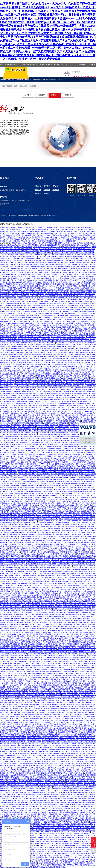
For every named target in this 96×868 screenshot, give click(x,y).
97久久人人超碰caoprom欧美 (66, 331)
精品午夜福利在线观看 (36, 671)
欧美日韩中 (67, 834)
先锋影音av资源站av (15, 358)
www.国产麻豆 (62, 497)
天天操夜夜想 (79, 797)
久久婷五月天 (33, 521)
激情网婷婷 (27, 249)
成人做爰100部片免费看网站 (72, 376)
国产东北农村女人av (58, 437)
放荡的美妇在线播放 (57, 660)
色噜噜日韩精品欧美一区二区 (50, 722)
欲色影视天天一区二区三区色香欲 (50, 302)
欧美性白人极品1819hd (7, 757)
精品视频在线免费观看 (48, 656)
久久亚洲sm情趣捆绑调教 (49, 730)
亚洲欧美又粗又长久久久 (86, 734)
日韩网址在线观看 (67, 793)
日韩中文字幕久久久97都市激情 (73, 865)
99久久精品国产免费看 (16, 685)
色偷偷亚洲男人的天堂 (45, 534)
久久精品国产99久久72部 (64, 407)
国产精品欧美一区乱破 (79, 327)
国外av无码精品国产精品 (38, 599)
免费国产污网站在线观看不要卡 (79, 353)
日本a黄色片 (41, 566)
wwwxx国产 (74, 734)
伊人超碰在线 (12, 450)
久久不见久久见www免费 (54, 247)
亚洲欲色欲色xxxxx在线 (32, 622)
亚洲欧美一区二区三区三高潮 (50, 339)
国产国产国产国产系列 (51, 411)
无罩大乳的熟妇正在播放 (51, 583)
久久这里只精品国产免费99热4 (30, 497)
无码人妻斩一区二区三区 (36, 411)
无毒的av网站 (35, 705)
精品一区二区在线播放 (66, 511)
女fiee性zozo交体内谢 (67, 583)
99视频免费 (47, 413)
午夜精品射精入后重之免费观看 (68, 265)
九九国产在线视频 (82, 785)
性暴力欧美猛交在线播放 (27, 767)
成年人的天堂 (63, 775)
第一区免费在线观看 (12, 574)
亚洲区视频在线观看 (78, 480)
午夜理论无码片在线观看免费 (47, 257)
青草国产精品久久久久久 (19, 243)
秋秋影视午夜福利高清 (64, 454)
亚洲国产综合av (35, 529)
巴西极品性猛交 (13, 474)
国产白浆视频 (37, 855)
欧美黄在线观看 (42, 448)
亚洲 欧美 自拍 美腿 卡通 (8, 456)
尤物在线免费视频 (34, 662)
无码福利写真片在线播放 (78, 754)
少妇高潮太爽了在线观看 (72, 765)
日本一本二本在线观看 (10, 431)
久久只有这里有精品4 (59, 689)
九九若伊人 (26, 709)
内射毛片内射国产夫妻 (78, 488)
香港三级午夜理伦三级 (54, 754)
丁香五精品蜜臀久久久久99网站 (79, 632)
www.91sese (40, 832)
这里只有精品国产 (37, 525)
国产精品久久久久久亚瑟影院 (20, 529)
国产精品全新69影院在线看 (68, 800)
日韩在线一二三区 (60, 867)
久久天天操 (75, 474)
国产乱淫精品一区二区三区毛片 (65, 464)
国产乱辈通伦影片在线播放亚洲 (82, 634)
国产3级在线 (11, 671)
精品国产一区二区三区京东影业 (30, 300)
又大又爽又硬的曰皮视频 (16, 511)
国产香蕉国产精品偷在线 (13, 278)
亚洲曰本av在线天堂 (87, 695)
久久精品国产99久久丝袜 (78, 292)
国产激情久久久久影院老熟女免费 (44, 703)
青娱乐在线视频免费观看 (34, 795)
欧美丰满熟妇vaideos (52, 738)
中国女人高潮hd (29, 478)
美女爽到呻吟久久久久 (78, 536)
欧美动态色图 (54, 425)
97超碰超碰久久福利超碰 (79, 626)
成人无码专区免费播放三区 (42, 857)
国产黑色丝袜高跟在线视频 (48, 769)
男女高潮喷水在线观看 (30, 556)
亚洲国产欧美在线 (66, 560)
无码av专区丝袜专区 (56, 691)
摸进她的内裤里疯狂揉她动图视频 (67, 615)
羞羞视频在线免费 (83, 744)
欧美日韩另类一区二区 (86, 740)
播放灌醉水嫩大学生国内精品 (60, 857)
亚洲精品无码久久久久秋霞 (32, 544)
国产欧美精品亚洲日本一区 (19, 519)
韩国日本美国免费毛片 (63, 791)
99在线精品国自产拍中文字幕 (55, 394)
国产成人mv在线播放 (47, 544)
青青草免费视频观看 (70, 671)
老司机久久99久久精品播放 (17, 468)
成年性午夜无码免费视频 (35, 849)
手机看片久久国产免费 (75, 456)
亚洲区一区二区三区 (39, 247)
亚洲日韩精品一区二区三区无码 (34, 421)
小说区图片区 (75, 683)
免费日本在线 (81, 621)
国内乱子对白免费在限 (67, 849)
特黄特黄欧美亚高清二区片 (75, 826)
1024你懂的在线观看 (67, 501)
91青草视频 (88, 797)
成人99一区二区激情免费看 (37, 343)
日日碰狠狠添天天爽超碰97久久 (69, 366)
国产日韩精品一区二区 (69, 245)
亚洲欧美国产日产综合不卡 (14, 607)
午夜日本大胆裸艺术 (89, 525)
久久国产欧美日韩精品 (60, 460)
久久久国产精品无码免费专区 (59, 433)
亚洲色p (18, 304)
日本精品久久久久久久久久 (37, 759)
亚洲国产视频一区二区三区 (53, 321)
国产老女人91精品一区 (28, 308)
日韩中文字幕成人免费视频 (46, 378)
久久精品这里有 (61, 343)
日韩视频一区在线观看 (84, 405)
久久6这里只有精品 (9, 452)
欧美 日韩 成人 (63, 640)
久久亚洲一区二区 (86, 493)
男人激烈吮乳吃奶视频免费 (58, 789)
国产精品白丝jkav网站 (87, 789)
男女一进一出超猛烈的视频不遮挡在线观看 (16, 505)
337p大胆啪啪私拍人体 (14, 480)
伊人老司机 (78, 599)
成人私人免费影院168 (68, 505)
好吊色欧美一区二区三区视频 (56, 351)
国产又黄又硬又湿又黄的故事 (81, 380)
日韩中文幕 (56, 816)
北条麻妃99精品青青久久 (80, 540)
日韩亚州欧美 (44, 691)
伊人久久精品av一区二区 (76, 576)
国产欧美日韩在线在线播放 (60, 720)
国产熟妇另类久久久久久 (85, 810)
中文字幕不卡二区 (74, 313)
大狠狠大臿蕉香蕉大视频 (19, 619)
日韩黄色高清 (55, 560)
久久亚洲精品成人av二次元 (68, 851)
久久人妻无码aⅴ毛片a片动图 (47, 804)
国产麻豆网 (69, 818)
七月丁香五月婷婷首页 (42, 574)
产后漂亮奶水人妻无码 (50, 345)
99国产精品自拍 (5, 290)
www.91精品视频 (34, 401)
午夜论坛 (59, 399)
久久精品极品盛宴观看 (30, 335)
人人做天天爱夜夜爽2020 (15, 415)
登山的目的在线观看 (17, 656)
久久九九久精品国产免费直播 (62, 341)
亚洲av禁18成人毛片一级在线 (67, 806)
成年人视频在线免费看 (17, 329)
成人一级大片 (47, 562)
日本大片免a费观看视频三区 (82, 349)
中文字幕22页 (74, 253)
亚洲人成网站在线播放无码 (51, 685)
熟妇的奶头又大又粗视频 (53, 505)
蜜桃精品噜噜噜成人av (8, 611)
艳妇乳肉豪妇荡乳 (22, 691)
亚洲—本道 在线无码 (44, 697)
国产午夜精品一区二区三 (65, 429)
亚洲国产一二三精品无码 (77, 478)
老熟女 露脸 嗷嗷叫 (41, 607)
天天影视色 (14, 413)
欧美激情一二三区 (90, 362)
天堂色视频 (6, 280)
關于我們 (24, 86)
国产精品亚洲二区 (77, 595)
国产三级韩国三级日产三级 (49, 683)
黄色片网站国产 (40, 746)
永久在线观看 (32, 609)
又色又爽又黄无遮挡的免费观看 (60, 474)
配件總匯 (47, 190)
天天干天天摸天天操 (67, 532)
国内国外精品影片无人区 (35, 538)
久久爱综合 (59, 834)
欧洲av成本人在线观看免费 (41, 382)
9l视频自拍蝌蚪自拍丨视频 (52, 335)
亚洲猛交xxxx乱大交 (43, 597)
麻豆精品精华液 (30, 542)
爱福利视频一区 (6, 364)
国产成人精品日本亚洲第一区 (42, 761)
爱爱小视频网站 (79, 691)
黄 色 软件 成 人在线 (7, 345)
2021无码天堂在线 (40, 480)
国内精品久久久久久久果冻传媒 (33, 415)
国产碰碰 (55, 349)
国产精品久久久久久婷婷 (64, 579)
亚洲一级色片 (75, 857)
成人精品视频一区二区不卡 (49, 662)
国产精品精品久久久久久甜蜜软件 (76, 466)
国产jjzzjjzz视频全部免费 (34, 765)
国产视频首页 (51, 536)
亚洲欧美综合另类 (78, 579)
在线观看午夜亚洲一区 (17, 542)
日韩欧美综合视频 (25, 394)
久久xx (21, 613)
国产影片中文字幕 (55, 793)
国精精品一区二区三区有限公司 (56, 673)
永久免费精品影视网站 (47, 748)
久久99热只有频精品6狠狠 (51, 828)
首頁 (16, 86)
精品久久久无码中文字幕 (38, 261)
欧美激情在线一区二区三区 (53, 294)
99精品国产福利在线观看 (32, 419)
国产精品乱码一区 (37, 362)
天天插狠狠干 (68, 593)
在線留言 (38, 193)
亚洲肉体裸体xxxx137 (72, 812)
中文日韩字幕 (64, 722)
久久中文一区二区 (79, 818)
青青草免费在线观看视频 (77, 413)
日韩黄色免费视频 (25, 589)
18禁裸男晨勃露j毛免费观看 (77, 681)
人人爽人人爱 (91, 628)
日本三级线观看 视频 (83, 806)
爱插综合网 (30, 466)
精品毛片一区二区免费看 (35, 368)
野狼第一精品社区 (56, 587)
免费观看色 (6, 646)
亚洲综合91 (17, 693)
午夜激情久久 (28, 613)
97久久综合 (87, 777)
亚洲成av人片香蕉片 (64, 243)
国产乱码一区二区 (20, 313)
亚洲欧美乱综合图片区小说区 (76, 673)
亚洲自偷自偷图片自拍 (63, 450)
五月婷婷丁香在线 (32, 417)
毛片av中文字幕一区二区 (49, 497)
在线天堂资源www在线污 (58, 757)
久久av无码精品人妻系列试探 (34, 558)
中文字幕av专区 (68, 691)
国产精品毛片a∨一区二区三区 (70, 452)
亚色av (10, 695)
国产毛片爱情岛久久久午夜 (39, 755)
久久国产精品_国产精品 (59, 740)
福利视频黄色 (77, 677)
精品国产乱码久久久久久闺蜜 (32, 624)
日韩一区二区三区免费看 (58, 597)
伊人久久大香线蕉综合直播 (69, 642)
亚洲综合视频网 (37, 278)
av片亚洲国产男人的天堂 (85, 568)
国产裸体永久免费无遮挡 (66, 644)
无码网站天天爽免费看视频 (11, 411)
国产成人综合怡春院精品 (8, 532)
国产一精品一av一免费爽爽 (55, 261)
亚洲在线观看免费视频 (57, 441)
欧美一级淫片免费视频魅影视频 (15, 765)
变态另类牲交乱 (63, 730)
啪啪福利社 (31, 783)
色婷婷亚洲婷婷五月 (80, 793)
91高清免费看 (64, 423)
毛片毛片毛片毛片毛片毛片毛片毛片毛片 (82, 315)
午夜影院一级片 (9, 464)
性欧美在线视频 (72, 810)
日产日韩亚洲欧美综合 (67, 599)
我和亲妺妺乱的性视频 (75, 775)
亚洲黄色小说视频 (86, 709)
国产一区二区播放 (6, 255)
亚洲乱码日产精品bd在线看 (69, 707)
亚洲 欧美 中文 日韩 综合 (34, 562)
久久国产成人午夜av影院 (21, 560)
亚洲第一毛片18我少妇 (44, 325)
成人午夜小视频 (57, 556)
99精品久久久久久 (76, 840)
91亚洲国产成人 (34, 507)
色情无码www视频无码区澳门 (83, 468)
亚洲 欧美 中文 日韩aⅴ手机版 (68, 296)
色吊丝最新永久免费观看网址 (55, 308)
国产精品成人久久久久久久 (67, 388)
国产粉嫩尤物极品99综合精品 (30, 458)
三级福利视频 (52, 454)
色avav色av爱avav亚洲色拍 (17, 466)
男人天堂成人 (75, 795)
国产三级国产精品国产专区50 (78, 787)
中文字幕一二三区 (14, 458)
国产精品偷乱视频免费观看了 (21, 540)
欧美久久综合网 (20, 257)
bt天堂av (52, 286)
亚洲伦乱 (87, 826)
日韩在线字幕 (68, 384)
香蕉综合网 (88, 791)
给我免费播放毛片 (42, 276)
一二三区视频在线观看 (84, 710)
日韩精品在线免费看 (80, 701)
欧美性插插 (89, 317)
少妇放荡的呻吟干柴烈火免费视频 (45, 298)
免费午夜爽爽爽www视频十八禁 (74, 669)
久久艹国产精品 (51, 306)
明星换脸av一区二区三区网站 (79, 517)
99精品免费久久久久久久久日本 (21, 646)
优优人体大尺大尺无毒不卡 (56, 843)
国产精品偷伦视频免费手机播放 (80, 720)
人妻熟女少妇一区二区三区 (13, 311)
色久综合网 (35, 249)
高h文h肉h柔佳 (48, 558)
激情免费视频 (27, 462)
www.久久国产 (7, 638)
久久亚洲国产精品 (62, 611)
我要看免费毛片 (63, 353)
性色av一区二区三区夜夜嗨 (88, 652)
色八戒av (36, 282)
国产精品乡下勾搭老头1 (58, 251)
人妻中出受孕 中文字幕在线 (13, 372)
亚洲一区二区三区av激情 (42, 337)
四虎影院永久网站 (49, 579)
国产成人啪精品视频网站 (83, 638)
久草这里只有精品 (14, 570)
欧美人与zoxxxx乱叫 (64, 595)
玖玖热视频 (49, 392)
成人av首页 (34, 503)
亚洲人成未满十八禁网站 (31, 499)
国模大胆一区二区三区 (16, 705)
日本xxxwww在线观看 (23, 687)
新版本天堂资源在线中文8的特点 (20, 266)
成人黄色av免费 (37, 650)
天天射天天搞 (40, 664)
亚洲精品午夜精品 (88, 802)
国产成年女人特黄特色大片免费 (59, 290)
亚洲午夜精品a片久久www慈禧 (73, 648)
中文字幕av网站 (70, 550)
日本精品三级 (84, 812)
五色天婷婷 (73, 767)
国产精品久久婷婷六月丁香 (33, 785)
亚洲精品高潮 (43, 669)
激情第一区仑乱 (12, 484)
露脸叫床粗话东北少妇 (83, 268)
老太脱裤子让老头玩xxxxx (47, 249)
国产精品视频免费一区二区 (22, 270)
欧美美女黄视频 (82, 851)
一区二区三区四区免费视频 (86, 458)
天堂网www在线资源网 (63, 603)
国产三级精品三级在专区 (78, 636)
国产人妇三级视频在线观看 (40, 270)
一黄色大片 (61, 257)
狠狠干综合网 (90, 488)
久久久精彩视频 (21, 554)
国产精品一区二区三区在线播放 (79, 272)
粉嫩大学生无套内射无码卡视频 (49, 628)
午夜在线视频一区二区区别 (27, 325)
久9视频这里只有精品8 (55, 384)
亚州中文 (40, 335)
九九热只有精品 (21, 452)
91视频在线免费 (25, 570)
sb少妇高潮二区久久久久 (39, 380)
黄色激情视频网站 (63, 572)
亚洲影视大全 (89, 579)
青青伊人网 (20, 421)
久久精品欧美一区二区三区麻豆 (34, 699)
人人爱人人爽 (70, 570)
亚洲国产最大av (44, 288)
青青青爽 (60, 593)
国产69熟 (7, 722)
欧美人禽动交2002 (53, 638)
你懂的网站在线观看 (86, 484)
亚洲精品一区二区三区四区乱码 (58, 527)
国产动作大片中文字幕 (39, 638)
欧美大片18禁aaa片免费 (62, 636)
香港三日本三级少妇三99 (8, 687)
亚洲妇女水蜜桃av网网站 (58, 574)
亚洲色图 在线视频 (66, 828)
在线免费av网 (53, 640)
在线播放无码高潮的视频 (39, 771)
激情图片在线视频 (60, 300)
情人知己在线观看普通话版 (87, 356)
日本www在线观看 (65, 628)
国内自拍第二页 (14, 628)
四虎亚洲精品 (4, 253)
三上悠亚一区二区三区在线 (35, 313)
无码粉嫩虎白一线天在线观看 (47, 576)
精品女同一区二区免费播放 (8, 454)
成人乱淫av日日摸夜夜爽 (87, 259)
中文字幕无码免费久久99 (86, 667)
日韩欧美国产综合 (84, 622)
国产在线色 (66, 392)
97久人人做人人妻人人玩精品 (43, 818)
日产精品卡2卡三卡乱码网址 (83, 329)
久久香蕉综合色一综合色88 (84, 675)
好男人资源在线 (79, 308)
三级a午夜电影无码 (73, 689)
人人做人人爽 (55, 675)
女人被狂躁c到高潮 (16, 335)
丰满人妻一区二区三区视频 (78, 544)
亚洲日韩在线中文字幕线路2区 (27, 534)
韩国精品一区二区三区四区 (82, 261)
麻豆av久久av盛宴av (72, 259)
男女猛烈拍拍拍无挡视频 (47, 568)
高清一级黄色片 (14, 589)
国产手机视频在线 (17, 730)
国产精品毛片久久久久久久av (86, 836)
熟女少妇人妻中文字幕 (56, 276)
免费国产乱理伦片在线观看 (87, 755)
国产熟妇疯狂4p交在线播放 (55, 550)
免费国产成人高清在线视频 (53, 591)
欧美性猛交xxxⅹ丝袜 (44, 556)
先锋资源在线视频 (23, 310)
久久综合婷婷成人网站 (67, 675)
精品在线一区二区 (63, 705)
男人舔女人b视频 (61, 521)
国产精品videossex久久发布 (85, 499)
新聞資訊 (56, 190)
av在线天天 (4, 358)
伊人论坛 (15, 802)
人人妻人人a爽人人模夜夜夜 (74, 562)
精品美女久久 (51, 343)
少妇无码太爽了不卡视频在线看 (42, 601)
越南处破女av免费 (58, 797)
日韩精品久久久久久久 (14, 245)
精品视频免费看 (18, 478)
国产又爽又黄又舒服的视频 (16, 572)
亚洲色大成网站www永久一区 (55, 319)
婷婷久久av (17, 552)
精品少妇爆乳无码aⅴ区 (18, 290)
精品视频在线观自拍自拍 (19, 595)
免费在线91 (83, 736)
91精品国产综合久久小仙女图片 (74, 660)
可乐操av (72, 638)
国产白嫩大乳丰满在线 (68, 830)
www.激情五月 (5, 791)
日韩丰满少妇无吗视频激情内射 (15, 562)
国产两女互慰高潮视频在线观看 (21, 274)
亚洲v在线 (11, 444)
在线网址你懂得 (11, 740)
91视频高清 (29, 695)
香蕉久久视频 (52, 354)
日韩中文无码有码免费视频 (64, 859)
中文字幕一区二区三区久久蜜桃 (70, 439)
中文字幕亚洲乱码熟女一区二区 (38, 732)
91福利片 (73, 268)
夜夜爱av (34, 429)
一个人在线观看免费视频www (19, 789)
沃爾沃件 (38, 190)
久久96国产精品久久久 (21, 615)
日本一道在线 (65, 517)
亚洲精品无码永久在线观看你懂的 (31, 665)
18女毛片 (65, 577)
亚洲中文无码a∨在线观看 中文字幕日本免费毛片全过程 (23, 353)
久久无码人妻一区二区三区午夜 (50, 507)
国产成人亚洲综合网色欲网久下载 (59, 364)
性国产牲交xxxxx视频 (40, 822)
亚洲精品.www (35, 464)
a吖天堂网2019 (71, 499)
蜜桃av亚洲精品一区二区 (69, 554)
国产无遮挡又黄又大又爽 (62, 679)
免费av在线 (24, 548)
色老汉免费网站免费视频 (36, 405)
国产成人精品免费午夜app (87, 253)
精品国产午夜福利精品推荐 (44, 284)
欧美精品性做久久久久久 (77, 640)
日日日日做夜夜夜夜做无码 (14, 621)
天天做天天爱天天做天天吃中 (37, 331)
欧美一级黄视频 (45, 251)
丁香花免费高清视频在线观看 (77, 443)
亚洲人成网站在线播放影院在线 (71, 685)
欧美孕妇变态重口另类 (18, 417)
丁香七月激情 (54, 585)
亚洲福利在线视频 (78, 476)
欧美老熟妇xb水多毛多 (75, 521)
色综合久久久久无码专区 (12, 300)
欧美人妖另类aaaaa (47, 300)
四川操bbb (39, 710)
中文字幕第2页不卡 (16, 728)
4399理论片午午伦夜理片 (27, 474)
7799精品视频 (28, 703)
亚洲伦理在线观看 (33, 288)
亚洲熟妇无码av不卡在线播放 (38, 435)
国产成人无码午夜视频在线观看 (54, 726)
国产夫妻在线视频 (39, 306)
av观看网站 (76, 591)
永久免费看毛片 (66, 476)
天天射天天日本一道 (34, 243)
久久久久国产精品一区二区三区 (81, 243)
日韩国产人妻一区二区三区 (79, 746)
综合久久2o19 (14, 566)
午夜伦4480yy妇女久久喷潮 (13, 748)
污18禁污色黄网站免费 (63, 536)
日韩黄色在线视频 (32, 396)
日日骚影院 (52, 611)
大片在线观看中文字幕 (66, 486)
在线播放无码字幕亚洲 (41, 611)
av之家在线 (79, 783)
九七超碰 (4, 763)
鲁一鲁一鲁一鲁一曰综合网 (58, 270)
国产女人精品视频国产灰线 (9, 720)
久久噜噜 (57, 742)
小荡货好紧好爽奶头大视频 (67, 785)
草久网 (17, 818)
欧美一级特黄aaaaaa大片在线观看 (35, 812)
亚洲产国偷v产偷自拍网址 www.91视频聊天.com (63, 755)
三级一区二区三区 (75, 722)
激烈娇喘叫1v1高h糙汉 (49, 665)
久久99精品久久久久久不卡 (15, 785)
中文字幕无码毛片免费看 (53, 830)
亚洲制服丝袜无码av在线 (22, 345)
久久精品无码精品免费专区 (69, 816)
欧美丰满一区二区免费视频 (24, 351)
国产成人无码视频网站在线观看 (62, 403)
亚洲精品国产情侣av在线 (10, 509)
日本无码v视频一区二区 (17, 791)
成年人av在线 (60, 568)
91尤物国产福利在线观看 (46, 679)
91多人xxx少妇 (5, 718)
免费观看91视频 (68, 446)
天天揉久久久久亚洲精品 (14, 380)
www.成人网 (4, 685)
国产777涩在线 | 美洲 (71, 667)
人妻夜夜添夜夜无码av (8, 630)
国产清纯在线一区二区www (17, 486)
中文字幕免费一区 (17, 556)
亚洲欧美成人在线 (25, 362)
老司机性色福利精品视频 (17, 265)
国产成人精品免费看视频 (44, 609)
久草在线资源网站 (73, 740)
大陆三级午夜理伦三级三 (47, 802)
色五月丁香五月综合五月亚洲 (55, 255)
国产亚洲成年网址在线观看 (36, 738)
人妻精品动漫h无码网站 (76, 611)
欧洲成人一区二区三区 (46, 867)
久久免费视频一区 (52, 617)
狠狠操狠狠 (59, 396)
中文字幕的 (44, 622)
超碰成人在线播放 (15, 378)
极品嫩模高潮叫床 (74, 542)
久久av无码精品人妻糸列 (23, 757)
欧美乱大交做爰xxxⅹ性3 (14, 501)
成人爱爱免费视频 (21, 398)
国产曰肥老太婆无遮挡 (56, 669)
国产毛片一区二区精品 (48, 603)
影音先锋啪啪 (25, 323)
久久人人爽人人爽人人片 (62, 488)
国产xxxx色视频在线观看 (20, 401)
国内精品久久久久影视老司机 (69, 752)
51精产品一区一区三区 (51, 519)
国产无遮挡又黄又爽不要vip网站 (36, 791)
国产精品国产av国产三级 (85, 779)
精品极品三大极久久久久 (16, 374)
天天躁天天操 (29, 787)
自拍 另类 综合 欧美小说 (32, 683)
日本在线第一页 (54, 752)
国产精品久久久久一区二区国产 (46, 390)
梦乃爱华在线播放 (33, 619)
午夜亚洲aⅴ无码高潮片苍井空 (81, 286)
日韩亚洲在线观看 (66, 327)
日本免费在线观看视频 (53, 566)
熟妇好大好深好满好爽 (80, 538)
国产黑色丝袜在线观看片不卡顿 (29, 744)
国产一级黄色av (87, 386)
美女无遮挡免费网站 (44, 577)
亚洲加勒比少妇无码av (37, 505)
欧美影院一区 (4, 433)
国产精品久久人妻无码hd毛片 (20, 536)
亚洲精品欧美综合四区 (39, 540)
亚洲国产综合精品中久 (52, 405)
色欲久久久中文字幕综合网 (60, 413)
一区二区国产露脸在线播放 (18, 597)
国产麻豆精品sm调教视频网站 (38, 548)
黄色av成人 (64, 652)
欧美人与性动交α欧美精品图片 (10, 460)
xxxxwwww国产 (85, 313)
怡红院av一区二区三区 (40, 444)
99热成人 (39, 767)
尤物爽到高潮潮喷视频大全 (34, 491)
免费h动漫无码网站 (32, 265)
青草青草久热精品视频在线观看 (14, 268)
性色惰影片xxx (65, 795)
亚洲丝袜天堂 (71, 748)
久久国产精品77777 (15, 448)
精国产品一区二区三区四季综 (33, 413)
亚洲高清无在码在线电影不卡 (49, 458)
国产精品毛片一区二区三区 (34, 572)
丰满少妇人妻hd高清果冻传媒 (59, 728)
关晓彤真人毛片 (28, 358)
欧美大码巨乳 (73, 302)
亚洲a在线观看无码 (36, 388)
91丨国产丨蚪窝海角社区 (83, 550)
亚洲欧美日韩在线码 (75, 304)
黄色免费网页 (87, 595)
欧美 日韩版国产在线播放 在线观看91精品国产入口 (74, 650)
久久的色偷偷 (81, 656)
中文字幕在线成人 (28, 501)
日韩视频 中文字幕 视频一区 (24, 617)
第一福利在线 (85, 724)
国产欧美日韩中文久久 (53, 532)
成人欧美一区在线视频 (11, 325)
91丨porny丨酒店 (5, 292)
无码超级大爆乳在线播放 (58, 826)
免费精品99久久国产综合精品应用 (54, 362)
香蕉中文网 (52, 546)
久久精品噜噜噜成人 (15, 482)
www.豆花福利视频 (54, 554)
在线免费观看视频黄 (37, 781)
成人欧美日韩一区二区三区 (46, 693)
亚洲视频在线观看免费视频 (87, 707)
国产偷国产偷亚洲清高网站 (31, 482)
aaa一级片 (86, 534)
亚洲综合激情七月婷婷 (63, 621)
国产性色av (9, 407)
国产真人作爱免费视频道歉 (27, 710)
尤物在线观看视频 (17, 499)
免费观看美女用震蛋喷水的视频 (32, 341)
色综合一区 (61, 259)
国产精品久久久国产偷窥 (52, 634)
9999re (60, 648)
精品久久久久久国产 (23, 755)
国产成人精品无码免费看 (86, 642)
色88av (21, 413)
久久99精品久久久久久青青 (80, 834)
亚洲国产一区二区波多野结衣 (72, 556)
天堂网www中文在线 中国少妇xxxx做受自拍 (35, 425)
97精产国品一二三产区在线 (60, 325)
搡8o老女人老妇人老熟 (33, 450)
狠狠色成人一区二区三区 (38, 536)
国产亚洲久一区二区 (21, 507)
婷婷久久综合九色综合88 (79, 763)
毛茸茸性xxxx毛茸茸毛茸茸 (62, 626)
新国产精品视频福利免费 (80, 403)
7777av (43, 464)
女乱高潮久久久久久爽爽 (16, 419)
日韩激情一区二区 (71, 255)
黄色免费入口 (67, 380)
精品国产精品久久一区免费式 (32, 327)
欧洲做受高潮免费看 (25, 509)
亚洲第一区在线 (49, 718)
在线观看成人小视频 (73, 351)
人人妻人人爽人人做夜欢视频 (76, 665)
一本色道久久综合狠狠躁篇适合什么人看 (78, 394)
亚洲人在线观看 (62, 401)
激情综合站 (66, 699)
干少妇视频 (73, 744)
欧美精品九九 (41, 644)
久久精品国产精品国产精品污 (82, 249)
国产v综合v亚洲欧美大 (84, 245)
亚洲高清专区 (44, 499)
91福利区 (12, 601)
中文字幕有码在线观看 (17, 433)
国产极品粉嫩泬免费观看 (17, 603)
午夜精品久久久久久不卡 (69, 855)
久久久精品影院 (61, 693)
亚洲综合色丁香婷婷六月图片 (27, 644)
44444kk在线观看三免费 (35, 652)
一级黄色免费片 (13, 781)
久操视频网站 (55, 861)
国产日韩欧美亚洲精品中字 (46, 323)
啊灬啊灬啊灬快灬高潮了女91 (53, 836)
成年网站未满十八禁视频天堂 (49, 282)
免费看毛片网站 (72, 622)
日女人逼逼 (9, 538)
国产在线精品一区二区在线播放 (29, 251)
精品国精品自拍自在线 (50, 538)
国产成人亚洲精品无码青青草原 (82, 341)
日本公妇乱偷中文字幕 (72, 415)
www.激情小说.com (73, 270)
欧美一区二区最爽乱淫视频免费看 (43, 773)
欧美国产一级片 (50, 615)
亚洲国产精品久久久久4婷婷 (58, 431)
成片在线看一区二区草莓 (83, 505)
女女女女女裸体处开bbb (84, 388)
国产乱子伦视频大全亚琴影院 (44, 452)
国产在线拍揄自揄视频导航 (40, 728)
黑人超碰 (69, 701)
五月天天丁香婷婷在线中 (52, 652)
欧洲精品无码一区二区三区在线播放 (65, 558)
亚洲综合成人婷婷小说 (60, 443)
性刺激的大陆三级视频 (14, 341)
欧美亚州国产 (78, 619)
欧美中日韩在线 (78, 482)
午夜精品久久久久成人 (61, 313)
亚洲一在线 (27, 380)
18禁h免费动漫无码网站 (33, 742)
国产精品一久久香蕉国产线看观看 (58, 777)
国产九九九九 (8, 478)
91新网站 (71, 354)
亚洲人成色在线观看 (37, 443)
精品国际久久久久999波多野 (27, 454)
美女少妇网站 (59, 491)
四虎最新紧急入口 (32, 257)
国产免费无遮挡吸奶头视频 (19, 263)
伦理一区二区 (70, 382)
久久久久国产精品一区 (15, 294)
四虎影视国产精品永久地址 (12, 746)
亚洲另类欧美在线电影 (21, 493)
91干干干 (27, 779)
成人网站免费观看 (17, 409)
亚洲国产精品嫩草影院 (25, 579)
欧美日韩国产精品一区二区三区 (36, 489)
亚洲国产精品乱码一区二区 (70, 335)
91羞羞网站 (4, 466)
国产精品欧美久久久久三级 (71, 605)
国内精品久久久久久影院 (71, 617)
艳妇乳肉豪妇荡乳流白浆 (66, 662)
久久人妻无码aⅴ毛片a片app (15, 658)
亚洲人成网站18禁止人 (23, 443)
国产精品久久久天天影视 (21, 384)
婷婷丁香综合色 (80, 583)
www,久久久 (9, 423)
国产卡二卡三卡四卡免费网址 (39, 531)
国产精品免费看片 (40, 356)
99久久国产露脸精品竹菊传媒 (78, 390)
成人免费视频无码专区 (62, 268)
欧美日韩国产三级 (16, 718)
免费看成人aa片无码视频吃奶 (53, 671)
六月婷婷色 (35, 799)
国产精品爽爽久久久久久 (25, 431)
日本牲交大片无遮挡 (52, 366)
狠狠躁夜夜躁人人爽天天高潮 (20, 503)
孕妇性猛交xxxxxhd (33, 360)
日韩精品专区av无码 (58, 562)
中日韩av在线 (50, 464)
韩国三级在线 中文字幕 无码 (17, 288)
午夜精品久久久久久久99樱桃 (29, 568)
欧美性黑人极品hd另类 (38, 366)
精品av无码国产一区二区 (27, 574)
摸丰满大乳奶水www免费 (61, 311)
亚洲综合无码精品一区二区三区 (21, 806)
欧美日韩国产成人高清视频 (83, 804)
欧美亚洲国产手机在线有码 (14, 624)
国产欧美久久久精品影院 (43, 349)
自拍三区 (38, 515)
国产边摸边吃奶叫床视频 (63, 763)
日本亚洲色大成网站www (20, 550)
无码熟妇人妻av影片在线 (38, 673)
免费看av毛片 (49, 488)
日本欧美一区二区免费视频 (71, 814)
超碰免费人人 (8, 593)
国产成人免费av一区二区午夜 (72, 398)
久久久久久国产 (26, 278)
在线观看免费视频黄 (80, 486)
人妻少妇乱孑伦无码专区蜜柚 (57, 622)
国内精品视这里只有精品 (66, 374)
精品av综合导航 (22, 532)
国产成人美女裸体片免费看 (24, 611)
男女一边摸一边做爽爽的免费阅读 (11, 317)
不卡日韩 (56, 439)
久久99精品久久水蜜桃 (80, 828)
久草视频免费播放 (25, 781)
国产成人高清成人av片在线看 (75, 362)
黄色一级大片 (86, 722)
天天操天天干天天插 (76, 777)
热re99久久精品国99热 (24, 726)
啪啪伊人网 (59, 808)
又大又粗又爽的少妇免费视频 (72, 399)
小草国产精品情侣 (48, 632)
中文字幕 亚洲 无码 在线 (50, 280)
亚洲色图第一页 (18, 564)
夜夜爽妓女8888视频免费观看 (38, 470)
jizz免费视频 (81, 554)
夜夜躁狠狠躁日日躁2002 (54, 709)
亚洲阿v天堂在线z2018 (51, 646)
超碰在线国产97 (34, 691)
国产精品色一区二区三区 (50, 624)
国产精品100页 (51, 759)
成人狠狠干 (69, 319)
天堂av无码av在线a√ (17, 591)
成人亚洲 (35, 808)
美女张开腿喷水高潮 (35, 263)
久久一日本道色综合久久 (72, 513)
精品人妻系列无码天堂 (48, 266)
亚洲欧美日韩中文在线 (62, 544)
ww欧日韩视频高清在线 (84, 523)
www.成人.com (7, 476)
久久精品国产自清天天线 (52, 456)
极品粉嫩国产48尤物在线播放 (13, 370)
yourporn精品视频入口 (57, 288)
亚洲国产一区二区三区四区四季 (61, 697)
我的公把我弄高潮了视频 (54, 695)
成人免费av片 (11, 707)
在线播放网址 (69, 261)
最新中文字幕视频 (87, 519)
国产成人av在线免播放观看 (15, 333)
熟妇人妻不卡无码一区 (58, 382)
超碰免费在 (91, 335)
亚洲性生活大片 (35, 593)
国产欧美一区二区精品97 (37, 493)
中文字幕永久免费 (46, 689)
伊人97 (61, 493)
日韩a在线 (24, 652)
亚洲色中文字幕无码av (37, 605)
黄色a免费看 (65, 781)
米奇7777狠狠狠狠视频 (40, 527)
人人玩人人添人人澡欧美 (16, 558)
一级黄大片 (35, 707)
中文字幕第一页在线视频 (86, 577)
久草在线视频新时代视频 (75, 460)
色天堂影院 (69, 257)
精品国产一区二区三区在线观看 (30, 460)
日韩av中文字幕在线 (71, 495)
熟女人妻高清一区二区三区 (41, 851)
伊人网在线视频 (72, 658)
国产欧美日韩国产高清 (35, 423)
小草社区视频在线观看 (72, 323)
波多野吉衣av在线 (62, 759)
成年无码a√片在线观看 (68, 263)
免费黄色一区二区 (52, 644)
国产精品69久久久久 (48, 472)
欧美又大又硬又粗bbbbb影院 (51, 517)
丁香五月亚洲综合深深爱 (21, 673)
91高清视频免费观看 (82, 847)
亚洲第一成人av (31, 523)
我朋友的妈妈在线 (65, 480)
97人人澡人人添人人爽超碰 (22, 407)
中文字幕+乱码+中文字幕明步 (34, 333)
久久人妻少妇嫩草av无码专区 (76, 300)
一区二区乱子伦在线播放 (24, 681)
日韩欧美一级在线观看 (55, 380)
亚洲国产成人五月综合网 (45, 838)
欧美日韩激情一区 (53, 800)
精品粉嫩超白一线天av (66, 282)
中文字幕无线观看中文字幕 (18, 738)
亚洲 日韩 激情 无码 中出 (12, 439)
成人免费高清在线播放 (29, 448)
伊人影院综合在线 (31, 577)
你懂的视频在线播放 (77, 450)
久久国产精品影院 (43, 296)
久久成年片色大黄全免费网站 (60, 581)
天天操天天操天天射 (57, 619)
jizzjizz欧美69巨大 (23, 484)
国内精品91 (20, 517)
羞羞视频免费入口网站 (30, 576)
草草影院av (4, 589)
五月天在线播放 (71, 757)
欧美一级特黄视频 (77, 419)
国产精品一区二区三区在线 (43, 501)
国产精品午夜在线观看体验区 (87, 800)
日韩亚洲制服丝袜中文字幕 (76, 589)
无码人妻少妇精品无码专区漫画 (16, 736)
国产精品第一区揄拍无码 (29, 693)
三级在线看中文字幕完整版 (58, 589)
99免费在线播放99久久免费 (64, 482)
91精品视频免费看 (63, 315)
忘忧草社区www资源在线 (39, 677)
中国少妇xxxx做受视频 (26, 712)
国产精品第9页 (51, 310)
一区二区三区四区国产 (66, 274)
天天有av (27, 705)
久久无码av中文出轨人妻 (61, 601)
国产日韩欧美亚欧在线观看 (38, 292)
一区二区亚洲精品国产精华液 (48, 799)
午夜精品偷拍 (56, 855)
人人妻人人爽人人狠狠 (47, 268)
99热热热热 (32, 775)
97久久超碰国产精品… (62, 840)
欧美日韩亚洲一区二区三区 (16, 577)
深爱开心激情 (16, 476)
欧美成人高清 (26, 311)
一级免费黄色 (48, 313)
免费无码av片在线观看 (18, 396)
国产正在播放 (50, 605)
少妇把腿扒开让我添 (20, 538)
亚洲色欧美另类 (63, 280)
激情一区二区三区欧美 (49, 595)
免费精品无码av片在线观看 (87, 587)
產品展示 (56, 186)
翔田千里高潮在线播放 (87, 529)
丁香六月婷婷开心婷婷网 (10, 613)
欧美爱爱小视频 (33, 867)
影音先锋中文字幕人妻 (48, 824)
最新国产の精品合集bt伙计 (44, 816)
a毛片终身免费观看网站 (84, 646)
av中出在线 (74, 781)
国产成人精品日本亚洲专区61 (15, 699)
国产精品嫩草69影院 (74, 613)
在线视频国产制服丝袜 (41, 358)
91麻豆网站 (87, 360)
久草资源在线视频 (29, 607)
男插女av (87, 581)
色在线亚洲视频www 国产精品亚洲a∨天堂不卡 (63, 470)
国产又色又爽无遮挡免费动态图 (84, 532)
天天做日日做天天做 (55, 779)
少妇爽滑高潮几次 (22, 470)
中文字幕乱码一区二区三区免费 (21, 675)
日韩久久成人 (46, 855)
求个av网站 (15, 349)
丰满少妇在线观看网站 (41, 613)
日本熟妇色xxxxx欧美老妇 (78, 392)
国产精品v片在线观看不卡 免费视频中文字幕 (67, 386)
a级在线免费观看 (37, 718)
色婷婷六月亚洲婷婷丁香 (19, 276)
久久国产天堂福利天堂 (87, 288)
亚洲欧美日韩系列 (24, 754)
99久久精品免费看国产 (13, 734)
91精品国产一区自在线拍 (61, 253)
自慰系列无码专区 (86, 282)
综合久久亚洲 (44, 272)
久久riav (80, 855)
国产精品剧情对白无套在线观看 (17, 763)
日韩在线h (73, 425)
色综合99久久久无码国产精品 (41, 587)
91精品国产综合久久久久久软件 (52, 716)
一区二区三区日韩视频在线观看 (80, 564)
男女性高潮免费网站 (17, 703)
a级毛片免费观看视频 (54, 724)
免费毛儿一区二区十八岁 (23, 587)
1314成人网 (51, 448)
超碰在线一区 (75, 824)
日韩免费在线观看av (26, 818)
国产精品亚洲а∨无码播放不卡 (22, 638)
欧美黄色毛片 (73, 347)
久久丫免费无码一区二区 (63, 286)
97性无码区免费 (65, 842)
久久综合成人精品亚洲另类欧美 (45, 621)
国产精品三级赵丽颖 (52, 832)
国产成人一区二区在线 (51, 333)
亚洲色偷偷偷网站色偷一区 (71, 484)
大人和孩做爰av (76, 842)
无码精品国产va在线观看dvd (65, 448)
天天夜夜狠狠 (52, 771)
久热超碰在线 (40, 308)
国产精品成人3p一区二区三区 (75, 317)
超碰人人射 (55, 329)
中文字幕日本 (35, 304)
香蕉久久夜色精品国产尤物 (30, 302)
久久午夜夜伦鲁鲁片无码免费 (38, 354)
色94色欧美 (79, 360)
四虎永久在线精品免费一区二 (58, 613)
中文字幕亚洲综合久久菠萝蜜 (13, 488)
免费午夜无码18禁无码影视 (39, 546)
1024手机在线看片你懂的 (55, 446)
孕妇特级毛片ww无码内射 (11, 323)
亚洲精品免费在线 (60, 748)
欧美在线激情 (40, 488)
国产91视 (57, 452)
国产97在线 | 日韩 (44, 441)
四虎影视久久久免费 (35, 789)
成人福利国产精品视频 (78, 266)
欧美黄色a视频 (64, 292)
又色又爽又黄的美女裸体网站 (84, 820)
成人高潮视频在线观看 (11, 441)
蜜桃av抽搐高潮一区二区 (59, 337)
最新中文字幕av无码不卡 (40, 509)
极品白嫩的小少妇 (41, 724)
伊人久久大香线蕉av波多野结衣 (51, 529)
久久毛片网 (86, 599)
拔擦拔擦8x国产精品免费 (73, 437)
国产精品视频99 (42, 454)
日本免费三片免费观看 (43, 474)
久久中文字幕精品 (61, 802)
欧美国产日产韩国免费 (58, 783)
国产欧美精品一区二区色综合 (41, 675)
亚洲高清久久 (11, 810)
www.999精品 (27, 728)
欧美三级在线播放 (22, 343)
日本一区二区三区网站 (77, 325)
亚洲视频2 (74, 679)
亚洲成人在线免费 (28, 480)
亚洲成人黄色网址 (39, 695)
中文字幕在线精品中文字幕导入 (59, 272)
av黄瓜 (61, 519)
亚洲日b (8, 417)
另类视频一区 (78, 771)
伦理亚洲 (32, 519)
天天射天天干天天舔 (22, 671)
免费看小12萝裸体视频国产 (72, 808)
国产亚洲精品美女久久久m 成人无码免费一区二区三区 (43, 642)
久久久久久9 (49, 443)
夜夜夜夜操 (39, 519)
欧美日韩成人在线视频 (48, 450)
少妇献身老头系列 (88, 712)
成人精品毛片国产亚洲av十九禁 (73, 525)
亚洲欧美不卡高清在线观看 (80, 298)
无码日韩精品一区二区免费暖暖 (43, 626)
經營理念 (33, 86)
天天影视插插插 (66, 634)
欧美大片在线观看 (86, 280)
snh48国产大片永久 (57, 495)
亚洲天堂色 (32, 763)
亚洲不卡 (45, 789)
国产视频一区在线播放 (19, 306)
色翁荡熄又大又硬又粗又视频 (27, 472)
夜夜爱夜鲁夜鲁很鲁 (31, 253)
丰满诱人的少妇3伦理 (87, 689)
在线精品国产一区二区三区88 (67, 710)
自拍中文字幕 (22, 740)
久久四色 (7, 634)
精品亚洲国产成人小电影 (20, 583)
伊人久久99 (43, 564)
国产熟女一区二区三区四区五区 (36, 842)
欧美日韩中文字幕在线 (65, 345)
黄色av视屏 (6, 413)
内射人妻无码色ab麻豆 (60, 347)
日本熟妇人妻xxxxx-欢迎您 (54, 699)
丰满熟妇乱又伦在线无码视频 (86, 757)
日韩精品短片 (68, 619)
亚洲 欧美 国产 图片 (63, 503)
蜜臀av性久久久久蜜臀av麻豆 (85, 464)
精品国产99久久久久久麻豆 (24, 382)
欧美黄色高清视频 (63, 278)
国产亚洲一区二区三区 (45, 311)
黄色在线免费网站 (80, 687)
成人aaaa (17, 282)
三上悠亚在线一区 (85, 247)
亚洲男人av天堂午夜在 (77, 503)
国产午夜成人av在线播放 (81, 378)
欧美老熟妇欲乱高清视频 (44, 370)
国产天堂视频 (52, 331)
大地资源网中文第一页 (15, 462)
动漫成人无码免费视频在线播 (48, 265)
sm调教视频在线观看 (76, 581)
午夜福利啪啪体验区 (41, 701)
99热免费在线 (40, 376)
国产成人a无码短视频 (77, 290)
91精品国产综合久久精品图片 (39, 865)
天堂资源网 (16, 665)
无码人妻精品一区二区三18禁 (27, 427)
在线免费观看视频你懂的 (30, 378)
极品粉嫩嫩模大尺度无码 (32, 689)
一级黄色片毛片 (8, 662)
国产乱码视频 (68, 491)
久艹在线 (74, 621)
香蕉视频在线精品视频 (33, 486)
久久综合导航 (87, 607)
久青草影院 (79, 630)
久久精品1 (35, 272)
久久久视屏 (4, 368)
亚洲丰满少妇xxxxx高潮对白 (51, 795)
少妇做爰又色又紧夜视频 (83, 310)
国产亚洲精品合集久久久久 (84, 738)
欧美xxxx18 (35, 806)
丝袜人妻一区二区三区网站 (83, 597)
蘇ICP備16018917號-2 (48, 216)
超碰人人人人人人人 (59, 609)
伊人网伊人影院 (13, 679)
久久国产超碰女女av (34, 581)
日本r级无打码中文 (71, 769)
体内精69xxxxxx (88, 521)
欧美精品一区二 (29, 816)
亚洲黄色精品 (85, 822)
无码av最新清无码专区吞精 (67, 646)
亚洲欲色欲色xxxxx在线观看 (84, 570)
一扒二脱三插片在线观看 (13, 356)
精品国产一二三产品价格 (71, 247)
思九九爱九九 (51, 791)
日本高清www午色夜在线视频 (29, 437)
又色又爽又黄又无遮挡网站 (39, 814)
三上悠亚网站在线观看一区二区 (77, 343)
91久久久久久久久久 (84, 396)
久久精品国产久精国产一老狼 (44, 478)
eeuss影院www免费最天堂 (11, 568)
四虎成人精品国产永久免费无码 (30, 734)
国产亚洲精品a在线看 (50, 710)
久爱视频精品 (24, 521)
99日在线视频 (63, 333)
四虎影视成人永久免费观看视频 (72, 534)
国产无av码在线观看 (69, 321)
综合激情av (88, 859)
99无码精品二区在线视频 (40, 462)
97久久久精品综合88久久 (48, 360)
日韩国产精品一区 (18, 390)
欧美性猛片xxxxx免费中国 (81, 306)
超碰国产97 (42, 550)
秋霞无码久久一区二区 (28, 439)
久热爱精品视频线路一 (11, 797)
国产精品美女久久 (66, 566)
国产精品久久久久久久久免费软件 (80, 601)
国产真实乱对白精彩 (21, 759)
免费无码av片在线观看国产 (66, 360)
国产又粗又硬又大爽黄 (50, 767)
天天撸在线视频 (85, 843)
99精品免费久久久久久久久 (86, 838)
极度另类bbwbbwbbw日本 (46, 859)
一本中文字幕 (82, 347)
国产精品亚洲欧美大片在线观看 (30, 861)
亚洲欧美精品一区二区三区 (30, 748)
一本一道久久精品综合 (25, 626)
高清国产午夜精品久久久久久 (43, 787)
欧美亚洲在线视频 (59, 818)
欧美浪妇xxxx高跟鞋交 (63, 824)
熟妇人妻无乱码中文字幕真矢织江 (77, 358)
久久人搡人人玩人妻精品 (88, 531)
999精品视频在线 (77, 742)
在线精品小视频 (36, 280)
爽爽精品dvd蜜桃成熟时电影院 (56, 489)
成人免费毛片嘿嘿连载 (7, 759)
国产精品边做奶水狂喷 (86, 265)
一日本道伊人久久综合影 (49, 259)
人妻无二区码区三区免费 (74, 251)
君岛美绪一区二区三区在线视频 (21, 280)
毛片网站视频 (57, 392)
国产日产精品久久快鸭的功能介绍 (73, 294)
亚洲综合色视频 (14, 660)
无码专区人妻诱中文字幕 (73, 712)
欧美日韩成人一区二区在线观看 (83, 515)
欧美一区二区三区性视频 (54, 746)
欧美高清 (57, 838)
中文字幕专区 (25, 777)
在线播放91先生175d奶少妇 (14, 779)
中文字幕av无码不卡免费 (47, 399)
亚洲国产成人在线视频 (86, 693)
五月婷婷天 (42, 396)
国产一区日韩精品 (85, 832)
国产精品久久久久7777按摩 (39, 779)
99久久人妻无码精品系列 (64, 249)
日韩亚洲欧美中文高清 (20, 423)
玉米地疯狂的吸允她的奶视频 (85, 799)
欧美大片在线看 (83, 781)
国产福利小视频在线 (28, 750)
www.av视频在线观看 (40, 351)
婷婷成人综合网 (78, 859)
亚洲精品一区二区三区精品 (57, 701)
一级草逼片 (9, 867)
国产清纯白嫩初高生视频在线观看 (69, 845)
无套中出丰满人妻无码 (88, 454)
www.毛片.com (62, 354)
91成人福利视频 (45, 619)
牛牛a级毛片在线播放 (24, 272)
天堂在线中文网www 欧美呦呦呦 (25, 376)
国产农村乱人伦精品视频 (29, 552)
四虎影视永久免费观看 (55, 607)
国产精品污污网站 (6, 800)
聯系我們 (47, 193)
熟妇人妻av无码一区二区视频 (40, 667)
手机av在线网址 (53, 548)
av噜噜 (2, 278)
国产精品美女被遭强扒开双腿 (72, 421)
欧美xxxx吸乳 (45, 581)
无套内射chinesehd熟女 (62, 734)
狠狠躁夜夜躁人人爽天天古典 (28, 441)
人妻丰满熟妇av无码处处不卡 (28, 386)
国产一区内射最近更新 (59, 658)
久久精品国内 (52, 564)
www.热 (54, 810)
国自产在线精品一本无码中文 (12, 605)
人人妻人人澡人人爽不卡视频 (69, 736)
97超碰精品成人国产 (67, 507)
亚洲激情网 (30, 452)
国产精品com (55, 851)
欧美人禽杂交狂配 (45, 437)
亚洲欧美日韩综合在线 (33, 603)
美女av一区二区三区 (6, 673)
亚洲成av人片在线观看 (89, 718)
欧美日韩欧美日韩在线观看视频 (32, 317)
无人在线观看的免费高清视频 (29, 628)
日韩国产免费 (12, 761)
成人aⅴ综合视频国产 (82, 662)
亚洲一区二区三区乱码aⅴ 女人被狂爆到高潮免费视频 (41, 374)
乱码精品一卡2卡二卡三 (43, 783)
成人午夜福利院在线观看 (46, 834)
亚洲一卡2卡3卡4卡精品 (13, 650)
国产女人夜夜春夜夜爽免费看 (19, 405)
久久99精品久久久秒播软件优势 (40, 560)
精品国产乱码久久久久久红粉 (41, 274)
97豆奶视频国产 (20, 523)
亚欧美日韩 (61, 769)
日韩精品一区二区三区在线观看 (19, 599)
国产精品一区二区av (52, 493)
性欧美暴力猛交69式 (74, 444)
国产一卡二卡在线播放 (7, 376)
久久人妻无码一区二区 (56, 654)
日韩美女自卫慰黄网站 (72, 441)
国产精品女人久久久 (30, 513)
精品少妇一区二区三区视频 (21, 286)
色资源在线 (80, 761)
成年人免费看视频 (30, 390)
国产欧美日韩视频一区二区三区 (86, 748)
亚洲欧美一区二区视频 (11, 816)
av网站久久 (77, 593)
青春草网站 (90, 754)
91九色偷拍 (6, 619)
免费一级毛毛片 (20, 742)
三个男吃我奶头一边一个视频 (32, 409)
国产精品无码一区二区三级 (15, 632)
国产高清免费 (58, 372)
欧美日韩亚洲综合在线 (23, 707)
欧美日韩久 (65, 302)
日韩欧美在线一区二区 (72, 288)
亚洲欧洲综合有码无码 (11, 386)
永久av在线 (91, 343)
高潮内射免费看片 (15, 302)
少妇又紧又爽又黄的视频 (84, 321)
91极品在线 (28, 319)
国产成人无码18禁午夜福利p (71, 695)
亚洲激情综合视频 (29, 488)
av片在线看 (66, 746)
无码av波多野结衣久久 (41, 431)
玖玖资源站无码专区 (56, 865)
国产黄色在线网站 (37, 726)
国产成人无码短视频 (70, 276)
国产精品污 (31, 398)
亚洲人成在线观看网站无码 (28, 566)
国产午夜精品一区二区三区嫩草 (28, 802)
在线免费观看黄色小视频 (49, 593)
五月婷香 (88, 372)
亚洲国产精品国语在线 (37, 830)
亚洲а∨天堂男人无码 (55, 814)
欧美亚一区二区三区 (61, 632)
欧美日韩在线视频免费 (85, 767)
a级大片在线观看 (43, 552)
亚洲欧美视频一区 (19, 695)
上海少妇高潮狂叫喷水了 (83, 263)
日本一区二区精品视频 (87, 452)
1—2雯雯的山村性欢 (63, 564)
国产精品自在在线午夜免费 (75, 609)
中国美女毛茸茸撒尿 (22, 630)
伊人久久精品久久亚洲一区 (53, 664)
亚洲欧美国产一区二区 (18, 722)
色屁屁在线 (16, 331)
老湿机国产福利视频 (77, 791)
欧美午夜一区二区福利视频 (8, 534)
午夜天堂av (58, 605)
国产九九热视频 (76, 750)
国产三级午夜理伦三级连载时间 (54, 415)
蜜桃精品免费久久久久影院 (28, 697)
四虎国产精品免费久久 (8, 443)
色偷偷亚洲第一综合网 (17, 787)
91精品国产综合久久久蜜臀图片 (18, 446)
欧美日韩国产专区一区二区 (40, 757)
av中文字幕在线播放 (13, 769)
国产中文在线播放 (10, 681)
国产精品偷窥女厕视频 (12, 437)
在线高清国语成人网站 (55, 822)
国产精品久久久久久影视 (24, 601)
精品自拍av (56, 501)
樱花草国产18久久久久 (61, 773)
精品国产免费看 (26, 650)
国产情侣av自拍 (89, 546)
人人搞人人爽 (27, 718)
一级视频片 (58, 718)
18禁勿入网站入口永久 (32, 268)
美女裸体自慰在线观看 (65, 349)
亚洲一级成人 (23, 679)
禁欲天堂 (26, 294)
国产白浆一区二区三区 (58, 570)
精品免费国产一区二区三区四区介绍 (70, 411)
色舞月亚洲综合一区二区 (88, 366)
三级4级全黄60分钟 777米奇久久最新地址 (38, 329)
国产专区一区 (25, 304)
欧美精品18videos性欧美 (82, 274)
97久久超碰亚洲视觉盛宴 (23, 752)
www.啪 (35, 804)
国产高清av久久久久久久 (42, 466)
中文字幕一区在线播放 (72, 843)
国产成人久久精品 (48, 765)
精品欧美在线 (14, 712)
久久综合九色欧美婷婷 (34, 595)
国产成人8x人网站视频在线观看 (11, 750)
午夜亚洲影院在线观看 (45, 347)
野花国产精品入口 (62, 390)
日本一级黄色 (5, 654)
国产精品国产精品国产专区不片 (23, 255)
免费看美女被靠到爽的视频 (51, 327)
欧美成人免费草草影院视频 (28, 714)
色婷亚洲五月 (29, 658)
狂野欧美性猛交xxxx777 (71, 587)
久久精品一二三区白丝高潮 (21, 640)
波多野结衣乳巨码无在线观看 (44, 750)
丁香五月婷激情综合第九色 (9, 701)
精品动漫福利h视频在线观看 (47, 863)
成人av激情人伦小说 (23, 296)
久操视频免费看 (55, 820)
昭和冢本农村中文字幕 (36, 583)
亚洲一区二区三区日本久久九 (65, 546)
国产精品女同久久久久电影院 (39, 640)
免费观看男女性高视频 (47, 840)
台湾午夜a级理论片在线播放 (76, 337)
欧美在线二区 (33, 550)
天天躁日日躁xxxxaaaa (59, 853)
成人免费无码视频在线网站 (19, 775)
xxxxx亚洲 (85, 853)
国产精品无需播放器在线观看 (72, 718)
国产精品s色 (46, 317)
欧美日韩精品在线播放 (34, 315)
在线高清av (39, 836)
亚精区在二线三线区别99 (8, 421)
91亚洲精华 (83, 335)
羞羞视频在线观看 (80, 354)
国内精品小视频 (30, 648)
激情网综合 (86, 304)
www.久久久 (73, 462)
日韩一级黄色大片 (74, 401)
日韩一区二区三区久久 (38, 394)
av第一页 (7, 491)
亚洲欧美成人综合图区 (47, 636)
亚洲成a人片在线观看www (49, 353)
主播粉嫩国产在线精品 (17, 683)
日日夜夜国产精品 (90, 290)
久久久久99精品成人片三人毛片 (66, 656)
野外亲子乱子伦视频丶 (10, 272)
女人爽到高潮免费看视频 (51, 423)
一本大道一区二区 (39, 617)
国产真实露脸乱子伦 (89, 699)
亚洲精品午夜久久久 (31, 433)
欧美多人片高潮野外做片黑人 (78, 728)
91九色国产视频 (5, 489)
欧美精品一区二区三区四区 (36, 392)
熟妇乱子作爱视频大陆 (45, 253)
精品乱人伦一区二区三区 (27, 664)
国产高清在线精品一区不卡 (67, 799)
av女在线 (52, 509)
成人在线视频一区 (78, 345)
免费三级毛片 (40, 321)
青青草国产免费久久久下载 (18, 609)
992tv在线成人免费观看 (88, 683)
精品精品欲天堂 (23, 435)
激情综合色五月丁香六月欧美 (71, 724)
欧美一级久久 (81, 830)
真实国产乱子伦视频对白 (22, 388)
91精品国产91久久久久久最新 (21, 799)
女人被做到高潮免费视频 (24, 773)
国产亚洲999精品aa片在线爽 (9, 804)
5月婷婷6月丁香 (60, 417)
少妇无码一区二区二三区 (47, 808)
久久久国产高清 (38, 847)
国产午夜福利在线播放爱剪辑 (83, 507)
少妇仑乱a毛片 (59, 765)
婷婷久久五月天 (87, 399)
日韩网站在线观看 (64, 683)
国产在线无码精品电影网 (49, 243)
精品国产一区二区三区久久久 (42, 720)
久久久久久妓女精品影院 (46, 417)
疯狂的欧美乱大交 (66, 435)
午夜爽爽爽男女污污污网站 (41, 820)
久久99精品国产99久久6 (17, 527)
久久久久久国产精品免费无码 (68, 458)
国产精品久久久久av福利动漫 (41, 570)
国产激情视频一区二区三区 (82, 257)
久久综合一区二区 (12, 724)
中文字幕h (24, 411)
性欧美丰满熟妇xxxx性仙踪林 (78, 527)
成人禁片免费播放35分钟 (21, 593)
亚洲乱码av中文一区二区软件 (53, 368)
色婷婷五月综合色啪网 (10, 310)
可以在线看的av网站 (48, 515)
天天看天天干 (8, 564)
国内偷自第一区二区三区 (81, 370)
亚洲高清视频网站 (82, 331)
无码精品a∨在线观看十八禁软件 (76, 417)
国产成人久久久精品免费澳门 (23, 247)
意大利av (12, 773)
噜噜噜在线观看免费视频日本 (17, 783)
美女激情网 (81, 658)
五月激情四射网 (27, 476)
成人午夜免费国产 (76, 699)
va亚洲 (24, 581)
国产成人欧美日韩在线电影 (44, 439)
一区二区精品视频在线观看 (32, 730)
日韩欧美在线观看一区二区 (54, 376)
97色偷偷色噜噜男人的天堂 (9, 337)
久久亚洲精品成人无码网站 (80, 714)
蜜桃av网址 (91, 255)
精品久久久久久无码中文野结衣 (25, 284)
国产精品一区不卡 (29, 621)
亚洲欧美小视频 (56, 577)
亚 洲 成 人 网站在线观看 (10, 664)
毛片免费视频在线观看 (36, 456)
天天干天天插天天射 (82, 497)
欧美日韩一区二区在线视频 (46, 427)
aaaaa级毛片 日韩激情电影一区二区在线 (60, 687)
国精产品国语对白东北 (51, 468)
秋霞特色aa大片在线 (87, 824)
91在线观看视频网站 (84, 558)
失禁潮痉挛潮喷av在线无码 (71, 822)
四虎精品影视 (32, 597)
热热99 (21, 816)
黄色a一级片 (14, 710)
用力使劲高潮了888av (33, 722)
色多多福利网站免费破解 (86, 664)
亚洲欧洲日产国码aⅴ (39, 319)
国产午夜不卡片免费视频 (78, 509)
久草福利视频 (74, 433)
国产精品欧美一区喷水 (58, 317)
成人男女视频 (64, 339)
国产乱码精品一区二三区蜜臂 (30, 769)
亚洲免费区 (44, 304)
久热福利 (10, 493)
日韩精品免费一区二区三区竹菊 (81, 284)
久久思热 (66, 368)
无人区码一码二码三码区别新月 (62, 370)
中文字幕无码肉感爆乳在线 (46, 521)
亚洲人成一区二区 (53, 292)
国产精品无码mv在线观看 (26, 298)
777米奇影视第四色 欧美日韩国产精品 (60, 677)
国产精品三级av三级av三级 (24, 495)
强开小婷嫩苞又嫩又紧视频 (40, 589)
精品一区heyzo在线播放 (61, 787)
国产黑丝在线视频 (78, 384)
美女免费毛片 (12, 298)
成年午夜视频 (22, 399)
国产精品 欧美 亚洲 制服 (38, 709)
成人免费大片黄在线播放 (34, 716)
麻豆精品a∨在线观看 (39, 476)
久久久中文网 (70, 783)
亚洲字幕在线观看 (69, 847)
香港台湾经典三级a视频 (33, 259)
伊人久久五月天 (35, 484)
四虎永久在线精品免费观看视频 (71, 409)
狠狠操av (77, 282)
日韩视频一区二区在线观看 (50, 736)
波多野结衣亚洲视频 (57, 667)
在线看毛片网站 (64, 425)
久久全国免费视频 (27, 282)
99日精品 (67, 750)
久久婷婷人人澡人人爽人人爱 (34, 591)
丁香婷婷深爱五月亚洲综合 (45, 523)
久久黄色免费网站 (11, 472)
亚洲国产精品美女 (90, 761)
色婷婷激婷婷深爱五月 (63, 298)
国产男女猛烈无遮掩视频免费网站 (50, 707)
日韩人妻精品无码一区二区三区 (59, 462)
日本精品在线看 (40, 398)
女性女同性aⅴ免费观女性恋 (57, 358)
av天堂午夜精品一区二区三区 (51, 409)
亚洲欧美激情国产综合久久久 (61, 714)
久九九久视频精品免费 (50, 388)
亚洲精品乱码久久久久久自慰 (14, 339)
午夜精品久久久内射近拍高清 (72, 607)
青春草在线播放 (16, 425)
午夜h (39, 472)
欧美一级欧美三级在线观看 (62, 284)
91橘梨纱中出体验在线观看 (57, 732)
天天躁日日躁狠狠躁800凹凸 (14, 689)
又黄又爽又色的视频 (43, 660)
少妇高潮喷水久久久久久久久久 (26, 810)
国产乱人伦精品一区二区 (42, 712)
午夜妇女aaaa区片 (39, 255)
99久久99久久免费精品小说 (70, 529)
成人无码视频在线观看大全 (67, 624)
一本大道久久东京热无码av (83, 548)
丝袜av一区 (79, 546)
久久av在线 (84, 654)
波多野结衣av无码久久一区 (37, 532)
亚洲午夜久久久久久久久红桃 (33, 685)
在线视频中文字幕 (46, 484)
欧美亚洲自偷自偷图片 (46, 372)
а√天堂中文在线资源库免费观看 (79, 339)
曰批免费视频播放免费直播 (8, 669)
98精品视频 (41, 513)
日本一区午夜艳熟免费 (47, 482)
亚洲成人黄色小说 (24, 531)
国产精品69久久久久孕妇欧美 (78, 730)
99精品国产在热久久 (50, 278)
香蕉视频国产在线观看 (67, 861)
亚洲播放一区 (68, 515)
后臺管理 (37, 216)
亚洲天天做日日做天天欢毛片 (39, 286)
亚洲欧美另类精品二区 (66, 468)
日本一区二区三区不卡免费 (43, 658)
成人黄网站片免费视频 (75, 802)
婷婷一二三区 (10, 793)
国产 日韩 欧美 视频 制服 (17, 321)
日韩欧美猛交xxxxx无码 (22, 464)
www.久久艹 (26, 605)
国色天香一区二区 (23, 800)
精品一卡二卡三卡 (27, 356)
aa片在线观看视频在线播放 (42, 495)
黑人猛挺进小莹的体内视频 (82, 491)
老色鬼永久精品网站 (85, 302)
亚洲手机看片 (46, 740)
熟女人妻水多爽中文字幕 (71, 654)
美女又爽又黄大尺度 (25, 797)
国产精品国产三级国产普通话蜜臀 (69, 585)
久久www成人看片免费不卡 (30, 245)
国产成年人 (29, 527)
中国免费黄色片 (62, 576)
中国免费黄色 (32, 276)
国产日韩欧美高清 (90, 609)
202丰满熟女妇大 (46, 419)
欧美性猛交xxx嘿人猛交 (17, 648)
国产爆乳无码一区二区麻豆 (35, 634)
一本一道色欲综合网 (89, 716)
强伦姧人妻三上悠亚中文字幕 (17, 368)
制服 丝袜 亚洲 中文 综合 (26, 701)
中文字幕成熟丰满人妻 (56, 531)
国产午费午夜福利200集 (23, 793)
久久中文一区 (30, 321)
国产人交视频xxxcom (26, 804)
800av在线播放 (36, 266)
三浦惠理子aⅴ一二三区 (66, 548)
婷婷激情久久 (60, 323)
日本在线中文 (74, 364)
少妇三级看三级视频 (16, 249)
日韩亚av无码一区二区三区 (37, 446)
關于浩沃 (47, 186)
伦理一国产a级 (59, 750)
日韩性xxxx (24, 331)
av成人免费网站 (73, 652)
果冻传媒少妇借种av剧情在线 (20, 546)
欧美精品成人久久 (80, 849)
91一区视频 (71, 497)
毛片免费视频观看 (53, 480)
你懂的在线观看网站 (87, 765)
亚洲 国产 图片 (82, 255)
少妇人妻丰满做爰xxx (25, 720)
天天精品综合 (33, 679)
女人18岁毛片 (54, 296)
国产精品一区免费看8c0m (65, 804)
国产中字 (21, 669)
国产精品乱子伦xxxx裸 (31, 669)
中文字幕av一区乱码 (69, 836)
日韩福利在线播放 (88, 251)
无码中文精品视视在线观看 (38, 800)
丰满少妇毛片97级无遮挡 (39, 687)
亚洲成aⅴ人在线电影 (70, 396)
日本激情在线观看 (87, 593)
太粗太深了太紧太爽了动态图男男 (20, 429)
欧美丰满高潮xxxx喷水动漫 (54, 421)
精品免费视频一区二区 (62, 427)
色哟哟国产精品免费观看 (53, 781)
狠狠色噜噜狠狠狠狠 (41, 364)
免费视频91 (50, 540)
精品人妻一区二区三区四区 (83, 552)
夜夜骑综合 (66, 754)
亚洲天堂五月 (86, 613)
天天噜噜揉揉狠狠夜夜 (86, 816)
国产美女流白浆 (69, 797)
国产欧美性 (6, 315)
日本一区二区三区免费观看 (33, 517)
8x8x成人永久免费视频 (70, 664)
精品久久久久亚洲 (87, 398)
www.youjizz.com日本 (87, 585)
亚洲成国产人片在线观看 (26, 337)
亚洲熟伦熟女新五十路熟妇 (50, 486)
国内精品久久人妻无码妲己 (24, 444)
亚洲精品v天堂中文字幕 (78, 603)
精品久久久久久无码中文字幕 (54, 513)
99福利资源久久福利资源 (50, 511)
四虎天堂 (33, 296)
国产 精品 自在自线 (14, 308)
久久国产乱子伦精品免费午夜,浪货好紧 (64, 761)
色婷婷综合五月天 (13, 744)
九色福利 (14, 515)
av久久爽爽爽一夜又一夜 (72, 493)
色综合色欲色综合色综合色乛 (42, 681)
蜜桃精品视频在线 (54, 435)
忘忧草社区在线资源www (40, 585)
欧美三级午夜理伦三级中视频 (79, 311)
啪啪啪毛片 (90, 574)
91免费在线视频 (67, 591)
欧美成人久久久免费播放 (74, 489)
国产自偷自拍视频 (80, 448)
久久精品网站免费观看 (34, 736)
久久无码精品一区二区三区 (48, 806)
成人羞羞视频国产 (18, 812)
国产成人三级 (45, 861)
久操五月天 (77, 566)
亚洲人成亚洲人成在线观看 (40, 752)
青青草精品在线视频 (80, 319)
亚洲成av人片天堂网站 (66, 538)
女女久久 (48, 403)
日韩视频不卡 (79, 703)
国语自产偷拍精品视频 (58, 466)
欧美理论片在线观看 (80, 511)
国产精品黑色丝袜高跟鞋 (30, 372)
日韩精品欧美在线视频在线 (33, 511)
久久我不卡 (14, 362)
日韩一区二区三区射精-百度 (44, 542)
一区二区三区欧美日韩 (31, 564)
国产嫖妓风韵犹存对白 (37, 294)
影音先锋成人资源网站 (67, 329)
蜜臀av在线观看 (74, 280)
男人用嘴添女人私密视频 (28, 660)
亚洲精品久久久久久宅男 (19, 360)
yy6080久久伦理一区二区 (39, 407)
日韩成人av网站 (14, 732)
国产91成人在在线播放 (45, 386)
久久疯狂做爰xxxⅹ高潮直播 (15, 622)
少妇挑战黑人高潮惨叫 (74, 853)
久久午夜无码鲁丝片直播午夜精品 (73, 372)
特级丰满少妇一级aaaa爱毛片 (16, 403)
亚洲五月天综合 (38, 579)
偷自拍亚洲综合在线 (50, 572)
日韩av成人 (59, 515)
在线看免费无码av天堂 (19, 392)
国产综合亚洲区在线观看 (67, 738)
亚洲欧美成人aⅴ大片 (7, 261)
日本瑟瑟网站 (57, 484)
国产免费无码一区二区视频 (34, 468)
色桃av (15, 800)
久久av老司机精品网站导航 (26, 515)
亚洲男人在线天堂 (19, 259)
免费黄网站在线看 (22, 456)
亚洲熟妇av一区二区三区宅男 (57, 444)
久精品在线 (23, 732)
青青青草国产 (34, 384)
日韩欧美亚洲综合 (71, 568)
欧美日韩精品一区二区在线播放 (41, 853)
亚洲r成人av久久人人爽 (85, 495)
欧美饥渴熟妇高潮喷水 (7, 257)
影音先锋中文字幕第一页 (81, 407)
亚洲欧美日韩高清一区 (21, 867)
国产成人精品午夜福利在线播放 (38, 654)
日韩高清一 (4, 419)
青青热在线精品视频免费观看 (47, 429)
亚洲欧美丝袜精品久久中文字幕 (15, 642)
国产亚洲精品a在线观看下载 (65, 310)
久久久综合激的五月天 (18, 491)
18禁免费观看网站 (17, 347)
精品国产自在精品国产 (34, 740)
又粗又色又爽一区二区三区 (20, 292)
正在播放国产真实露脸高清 (8, 435)
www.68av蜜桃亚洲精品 (49, 315)
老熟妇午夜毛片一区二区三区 (76, 472)
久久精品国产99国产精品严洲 (86, 671)
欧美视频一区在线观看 (58, 712)
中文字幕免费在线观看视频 (60, 744)
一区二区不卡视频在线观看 (78, 705)
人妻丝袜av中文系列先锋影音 (65, 703)
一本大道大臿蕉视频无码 (18, 315)
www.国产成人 (79, 446)
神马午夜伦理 (73, 577)
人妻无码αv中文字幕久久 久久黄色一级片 (17, 366)
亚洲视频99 (4, 527)
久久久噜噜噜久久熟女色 (48, 705)
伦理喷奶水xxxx (54, 552)
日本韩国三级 (68, 519)
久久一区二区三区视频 (18, 795)
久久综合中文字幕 (61, 472)
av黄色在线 (21, 450)
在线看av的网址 (49, 491)
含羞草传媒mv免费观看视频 (33, 632)
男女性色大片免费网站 (63, 266)
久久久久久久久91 (63, 767)
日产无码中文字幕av (73, 732)
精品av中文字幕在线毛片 (32, 656)
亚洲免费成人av (51, 356)
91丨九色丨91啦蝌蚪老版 (37, 615)
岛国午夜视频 (64, 638)
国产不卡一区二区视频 (21, 354)
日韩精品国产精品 (45, 744)
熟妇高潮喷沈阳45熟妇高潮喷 (72, 716)
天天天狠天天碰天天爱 (12, 636)
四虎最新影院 (73, 278)
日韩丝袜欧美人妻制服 (12, 652)
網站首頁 (38, 186)
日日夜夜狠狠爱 (43, 290)
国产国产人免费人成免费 (27, 724)
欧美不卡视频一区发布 (79, 697)
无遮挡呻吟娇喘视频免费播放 (45, 763)
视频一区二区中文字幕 (44, 810)
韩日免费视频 (69, 308)
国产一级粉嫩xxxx (26, 585)
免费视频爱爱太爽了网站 (37, 310)
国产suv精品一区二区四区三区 (69, 832)
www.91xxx (14, 394)
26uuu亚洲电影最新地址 (32, 339)
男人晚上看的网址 (72, 693)
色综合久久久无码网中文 (27, 349)
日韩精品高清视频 (31, 838)
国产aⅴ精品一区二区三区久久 (35, 403)
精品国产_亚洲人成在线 (10, 754)
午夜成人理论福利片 (79, 560)
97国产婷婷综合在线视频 (50, 785)
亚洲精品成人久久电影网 (22, 261)
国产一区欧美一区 (32, 290)
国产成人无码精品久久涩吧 (14, 544)
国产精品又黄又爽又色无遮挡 (53, 525)
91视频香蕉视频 (6, 802)
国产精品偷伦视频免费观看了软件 (50, 245)
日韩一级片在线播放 (29, 370)
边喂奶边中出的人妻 (74, 431)
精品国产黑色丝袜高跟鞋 (65, 771)
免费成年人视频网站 (88, 750)
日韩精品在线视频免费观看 (38, 843)
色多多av (27, 525)
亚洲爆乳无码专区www (62, 478)
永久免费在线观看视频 (18, 489)
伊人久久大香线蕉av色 (50, 650)
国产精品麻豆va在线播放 (59, 681)
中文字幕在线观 (58, 847)
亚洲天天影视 (51, 396)
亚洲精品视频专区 (89, 419)
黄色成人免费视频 (36, 345)
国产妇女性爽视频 (44, 433)
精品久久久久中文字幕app (68, 405)
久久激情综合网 (85, 351)
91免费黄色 (54, 274)
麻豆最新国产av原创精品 (38, 754)
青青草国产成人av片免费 (18, 634)
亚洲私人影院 (76, 454)
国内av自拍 (34, 323)
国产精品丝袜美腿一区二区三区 (58, 304)
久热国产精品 (48, 847)
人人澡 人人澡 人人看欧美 (48, 401)
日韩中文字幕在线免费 (33, 824)
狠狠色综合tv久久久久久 (24, 808)
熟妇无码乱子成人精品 (61, 542)
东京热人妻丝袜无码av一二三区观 (65, 523)
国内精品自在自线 (17, 319)
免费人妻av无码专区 (75, 333)
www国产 (34, 311)
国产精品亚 (64, 456)
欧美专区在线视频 (18, 525)
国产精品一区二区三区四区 (13, 576)
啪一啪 (60, 617)
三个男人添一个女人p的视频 (62, 419)
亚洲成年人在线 (80, 861)
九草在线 (89, 292)
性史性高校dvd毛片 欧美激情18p (11, 709)
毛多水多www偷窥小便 (21, 662)
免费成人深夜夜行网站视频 (85, 624)
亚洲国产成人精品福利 (7, 587)
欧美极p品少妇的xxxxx (15, 513)
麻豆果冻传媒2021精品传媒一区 (84, 374)
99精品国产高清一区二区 (15, 327)
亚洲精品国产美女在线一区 (71, 709)
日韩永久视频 (16, 364)
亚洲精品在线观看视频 (30, 845)
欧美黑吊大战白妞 (47, 742)
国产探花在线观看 (86, 513)
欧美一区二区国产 (46, 460)
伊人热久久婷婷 (66, 742)
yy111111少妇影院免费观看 (51, 263)
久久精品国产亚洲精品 (54, 476)
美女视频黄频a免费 (73, 789)
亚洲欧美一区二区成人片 (57, 499)
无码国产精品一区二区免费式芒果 (80, 423)
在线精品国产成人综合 (76, 572)
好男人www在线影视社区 (72, 531)
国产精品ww (52, 407)
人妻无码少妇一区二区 (88, 685)
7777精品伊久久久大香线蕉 (55, 812)
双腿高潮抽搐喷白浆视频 (17, 716)
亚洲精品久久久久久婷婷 (65, 306)
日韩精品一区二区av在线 (86, 296)
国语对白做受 (57, 534)
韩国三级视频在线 (37, 646)
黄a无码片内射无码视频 (52, 849)
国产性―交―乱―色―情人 (22, 677)
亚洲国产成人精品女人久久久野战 (68, 356)
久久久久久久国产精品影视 (64, 378)
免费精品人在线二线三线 (12, 777)
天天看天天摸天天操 (68, 820)
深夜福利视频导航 (33, 399)
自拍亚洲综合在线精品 (25, 761)
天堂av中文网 (15, 585)
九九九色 (3, 736)
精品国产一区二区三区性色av (30, 636)
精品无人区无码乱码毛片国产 (47, 503)
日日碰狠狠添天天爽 (27, 364)
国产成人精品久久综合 (17, 253)
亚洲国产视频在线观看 (7, 752)
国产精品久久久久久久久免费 (83, 501)
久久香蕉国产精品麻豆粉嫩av (76, 574)
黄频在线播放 (91, 417)
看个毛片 (30, 306)
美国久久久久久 (47, 341)
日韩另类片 (77, 519)
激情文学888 (43, 384)
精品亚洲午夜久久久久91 (77, 773)
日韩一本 (27, 667)
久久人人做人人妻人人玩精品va (37, 554)
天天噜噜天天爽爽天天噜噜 (86, 276)
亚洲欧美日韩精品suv (67, 552)
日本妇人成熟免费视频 (64, 863)
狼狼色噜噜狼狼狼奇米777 (69, 838)
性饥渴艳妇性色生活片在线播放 (39, 630)
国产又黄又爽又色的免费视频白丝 (46, 648)
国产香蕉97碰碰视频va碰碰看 (78, 759)
